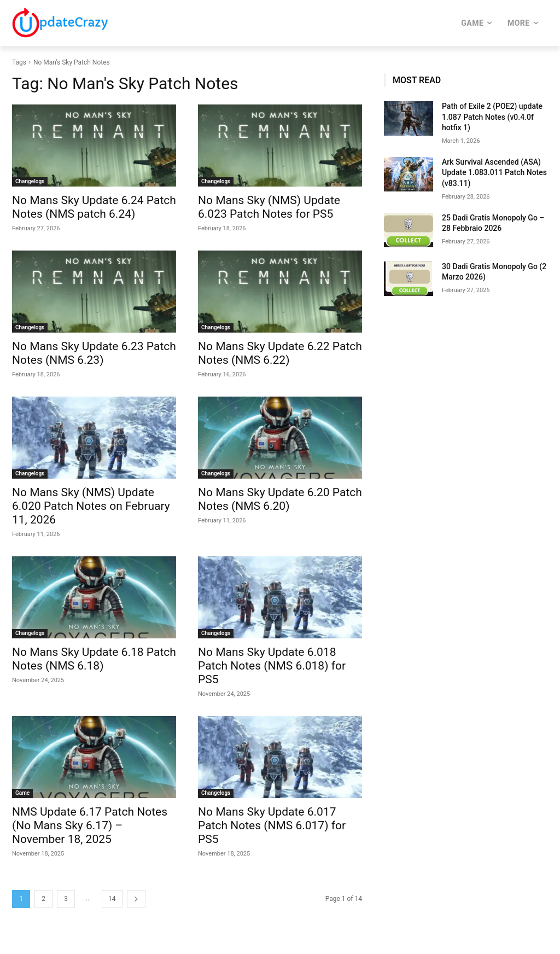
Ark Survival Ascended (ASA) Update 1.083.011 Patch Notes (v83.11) (494, 173)
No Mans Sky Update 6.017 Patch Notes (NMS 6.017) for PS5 (272, 825)
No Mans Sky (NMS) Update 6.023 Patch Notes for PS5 (269, 207)
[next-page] (136, 899)
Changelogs (30, 181)
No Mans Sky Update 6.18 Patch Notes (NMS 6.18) (94, 659)
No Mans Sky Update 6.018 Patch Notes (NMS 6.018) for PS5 (272, 666)
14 (112, 899)
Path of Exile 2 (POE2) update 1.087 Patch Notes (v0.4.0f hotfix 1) (492, 117)
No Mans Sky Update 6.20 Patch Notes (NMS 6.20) (280, 499)
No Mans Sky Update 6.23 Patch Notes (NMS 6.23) (94, 353)
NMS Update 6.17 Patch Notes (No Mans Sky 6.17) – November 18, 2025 (90, 825)
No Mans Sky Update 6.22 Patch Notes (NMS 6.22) (280, 353)
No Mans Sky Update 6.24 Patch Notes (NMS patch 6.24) (94, 207)
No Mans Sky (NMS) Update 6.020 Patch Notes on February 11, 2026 (91, 506)
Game (22, 793)
